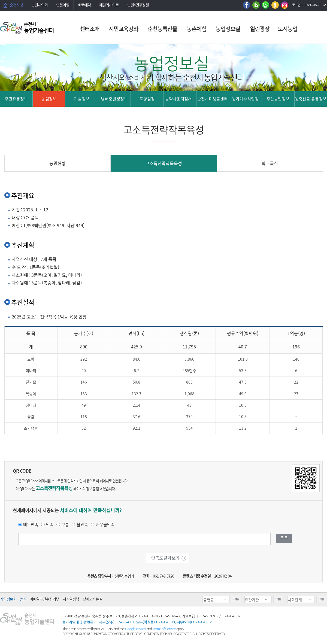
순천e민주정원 (138, 5)
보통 (65, 524)
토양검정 (147, 99)
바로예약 (84, 5)
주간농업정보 (278, 99)
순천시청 (16, 5)
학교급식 (270, 163)
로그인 (296, 5)
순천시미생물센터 (213, 99)
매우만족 (31, 524)
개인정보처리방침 (13, 599)
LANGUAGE (313, 5)
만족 (50, 524)
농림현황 (57, 163)
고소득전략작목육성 (164, 163)
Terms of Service (164, 629)
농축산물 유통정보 (311, 99)
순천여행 (63, 5)
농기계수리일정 (245, 99)
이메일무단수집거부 (44, 599)
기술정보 (82, 99)
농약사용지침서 (180, 99)
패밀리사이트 (109, 5)
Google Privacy (136, 629)
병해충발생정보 (114, 99)
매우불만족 (105, 524)
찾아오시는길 (92, 599)
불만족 (82, 524)
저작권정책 (71, 599)
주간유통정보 (16, 99)
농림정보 (49, 99)
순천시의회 (40, 5)
